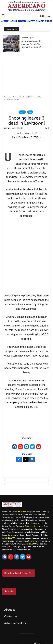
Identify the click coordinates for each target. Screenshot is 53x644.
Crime (22, 112)
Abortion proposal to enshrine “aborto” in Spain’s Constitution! (33, 44)
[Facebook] (19, 458)
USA (30, 112)
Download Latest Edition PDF (19, 571)
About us (10, 608)
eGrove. (37, 641)
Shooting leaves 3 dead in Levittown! (27, 121)
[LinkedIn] (32, 458)
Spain (33, 38)
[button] (3, 16)
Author (7, 128)
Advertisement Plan (16, 621)
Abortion (26, 38)
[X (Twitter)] (26, 458)
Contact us (11, 614)
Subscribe (9, 589)
